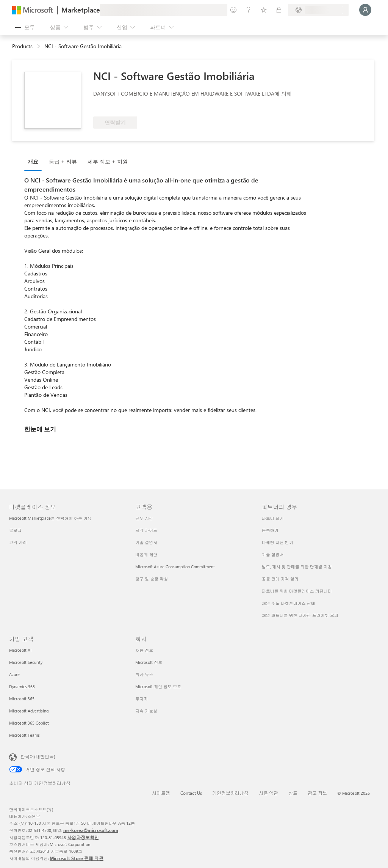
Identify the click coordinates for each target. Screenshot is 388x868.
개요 (33, 161)
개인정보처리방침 (230, 793)
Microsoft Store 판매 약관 (77, 858)
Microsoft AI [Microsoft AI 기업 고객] (20, 650)
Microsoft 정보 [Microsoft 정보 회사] (149, 662)
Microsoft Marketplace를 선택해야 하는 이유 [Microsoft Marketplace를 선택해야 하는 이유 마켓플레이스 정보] (50, 518)
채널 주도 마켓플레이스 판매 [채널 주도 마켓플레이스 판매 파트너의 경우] (289, 603)
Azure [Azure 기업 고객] (14, 674)
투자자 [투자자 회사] (142, 699)
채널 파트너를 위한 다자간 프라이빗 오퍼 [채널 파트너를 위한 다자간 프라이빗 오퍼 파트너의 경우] (300, 615)
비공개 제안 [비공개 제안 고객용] (146, 554)
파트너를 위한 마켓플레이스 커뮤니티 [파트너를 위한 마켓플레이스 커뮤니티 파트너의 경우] (297, 591)
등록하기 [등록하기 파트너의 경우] (270, 530)
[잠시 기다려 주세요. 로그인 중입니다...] (365, 10)
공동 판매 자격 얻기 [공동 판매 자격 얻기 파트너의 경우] (280, 579)
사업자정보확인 (83, 837)
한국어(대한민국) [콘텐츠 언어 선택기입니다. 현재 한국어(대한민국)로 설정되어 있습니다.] (38, 756)
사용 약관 (268, 793)
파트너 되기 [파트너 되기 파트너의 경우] (273, 518)
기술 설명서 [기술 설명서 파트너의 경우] (273, 554)
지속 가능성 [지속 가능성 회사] (146, 711)
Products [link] (22, 46)
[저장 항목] (264, 10)
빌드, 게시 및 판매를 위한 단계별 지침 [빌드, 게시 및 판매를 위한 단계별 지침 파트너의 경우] (297, 567)
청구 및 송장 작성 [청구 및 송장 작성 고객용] (152, 579)
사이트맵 (161, 793)
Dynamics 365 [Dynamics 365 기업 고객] (22, 686)
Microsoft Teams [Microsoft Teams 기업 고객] (24, 735)
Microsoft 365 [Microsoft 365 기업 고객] (22, 699)
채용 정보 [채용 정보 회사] (144, 650)
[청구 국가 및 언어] (318, 10)
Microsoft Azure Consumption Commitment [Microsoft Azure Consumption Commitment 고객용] (175, 567)
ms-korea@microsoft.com (91, 830)
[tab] (35, 161)
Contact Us (191, 793)
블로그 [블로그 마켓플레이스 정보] (15, 530)
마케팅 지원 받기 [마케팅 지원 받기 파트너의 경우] (278, 542)
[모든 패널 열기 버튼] (25, 27)
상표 (293, 793)
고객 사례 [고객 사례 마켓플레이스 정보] (18, 542)
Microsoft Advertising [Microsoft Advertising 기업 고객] (29, 711)
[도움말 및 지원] (249, 10)
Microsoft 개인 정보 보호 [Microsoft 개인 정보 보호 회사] (158, 686)
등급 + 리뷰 (63, 161)
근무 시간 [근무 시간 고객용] (144, 518)
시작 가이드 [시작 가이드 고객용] (146, 530)
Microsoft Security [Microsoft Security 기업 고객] (26, 662)
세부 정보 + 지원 (108, 161)
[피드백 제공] (233, 10)
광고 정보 (317, 793)
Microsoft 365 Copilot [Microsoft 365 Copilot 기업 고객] (29, 723)
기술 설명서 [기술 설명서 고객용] (146, 542)
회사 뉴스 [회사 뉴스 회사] (144, 674)
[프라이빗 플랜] (279, 10)
